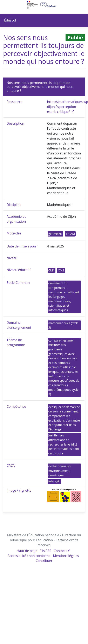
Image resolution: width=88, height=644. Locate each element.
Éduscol (10, 20)
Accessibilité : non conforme (29, 556)
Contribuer (44, 561)
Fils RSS (46, 551)
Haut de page (27, 551)
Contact (60, 551)
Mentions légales (66, 556)
